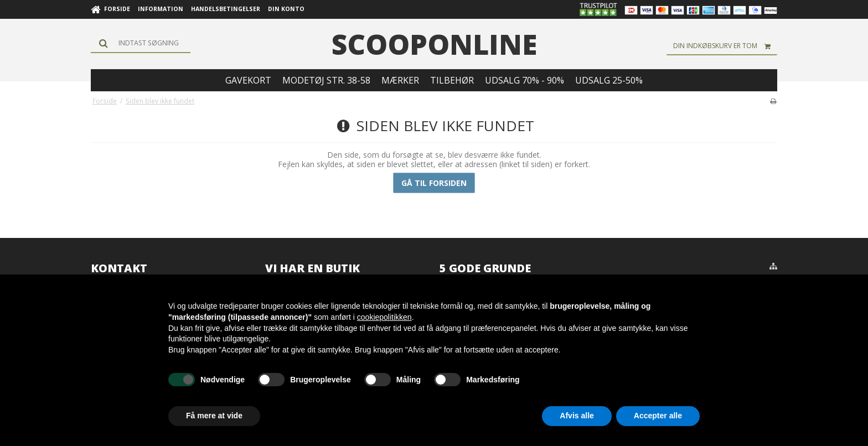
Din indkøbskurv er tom (725, 46)
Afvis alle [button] (577, 416)
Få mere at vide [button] (214, 416)
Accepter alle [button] (658, 416)
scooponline (434, 44)
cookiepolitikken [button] (384, 317)
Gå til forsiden (434, 183)
